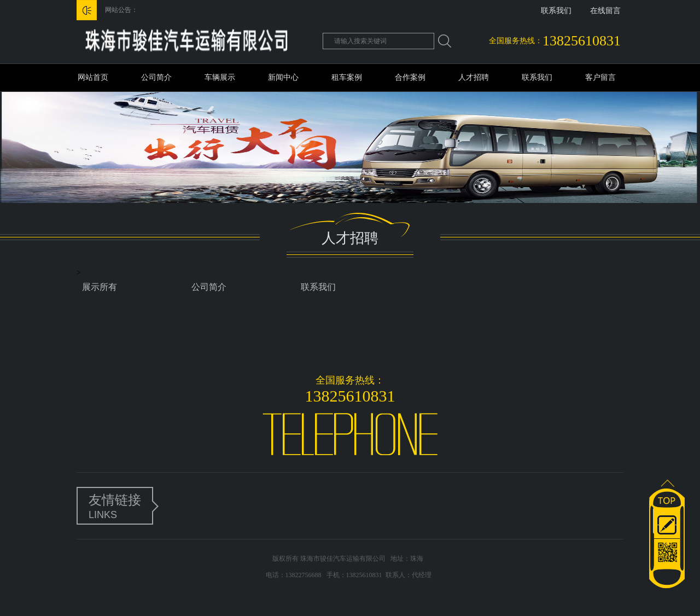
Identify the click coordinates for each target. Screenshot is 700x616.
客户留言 (600, 77)
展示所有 (100, 287)
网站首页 (93, 77)
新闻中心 (283, 77)
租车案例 (347, 77)
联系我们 (556, 11)
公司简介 (156, 77)
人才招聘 (474, 77)
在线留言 (605, 11)
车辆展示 (220, 77)
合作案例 (410, 77)
